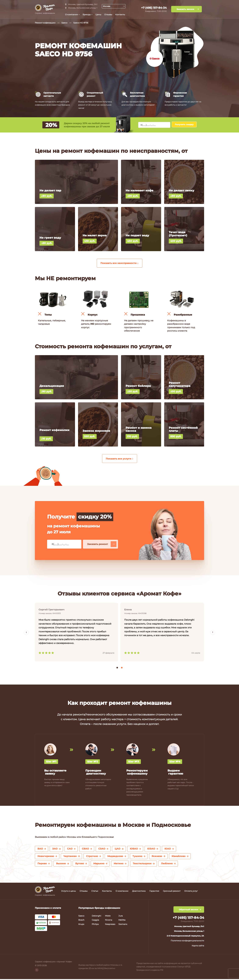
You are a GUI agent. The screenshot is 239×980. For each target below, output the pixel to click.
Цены (98, 14)
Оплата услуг (191, 892)
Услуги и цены (68, 892)
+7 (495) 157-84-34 (154, 8)
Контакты (120, 14)
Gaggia (95, 921)
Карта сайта (198, 946)
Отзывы (108, 14)
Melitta (122, 921)
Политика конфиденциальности (187, 941)
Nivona (109, 921)
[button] (117, 668)
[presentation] (26, 633)
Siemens (123, 925)
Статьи (95, 892)
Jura (121, 916)
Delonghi (96, 916)
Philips (95, 925)
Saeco (64, 23)
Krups (81, 925)
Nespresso (110, 925)
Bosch (81, 921)
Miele (108, 916)
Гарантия (154, 892)
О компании (122, 892)
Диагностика (139, 892)
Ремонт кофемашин (45, 23)
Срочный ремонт (172, 892)
